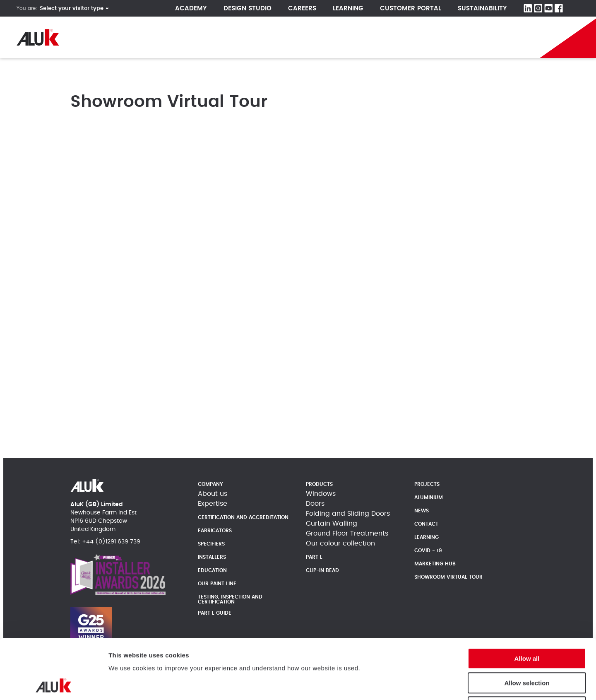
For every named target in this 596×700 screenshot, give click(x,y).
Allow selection (527, 623)
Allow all (527, 599)
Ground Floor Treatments (347, 533)
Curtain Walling (332, 524)
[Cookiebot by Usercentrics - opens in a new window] (54, 684)
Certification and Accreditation (243, 517)
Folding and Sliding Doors (348, 514)
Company (105, 37)
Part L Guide (404, 37)
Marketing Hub (435, 564)
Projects (215, 37)
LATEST (358, 37)
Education (212, 570)
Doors (315, 504)
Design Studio (248, 8)
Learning (348, 8)
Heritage (308, 37)
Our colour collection (340, 543)
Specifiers (211, 544)
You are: (27, 8)
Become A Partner (497, 37)
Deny (527, 647)
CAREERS (302, 8)
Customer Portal (411, 8)
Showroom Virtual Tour (448, 577)
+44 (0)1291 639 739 (111, 542)
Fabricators (215, 531)
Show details (506, 684)
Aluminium (429, 497)
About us (213, 494)
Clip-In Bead (322, 570)
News (261, 37)
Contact (426, 524)
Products (162, 37)
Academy (191, 8)
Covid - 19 (428, 550)
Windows (321, 494)
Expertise (213, 504)
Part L (314, 557)
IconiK (449, 37)
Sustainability (482, 8)
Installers (212, 557)
